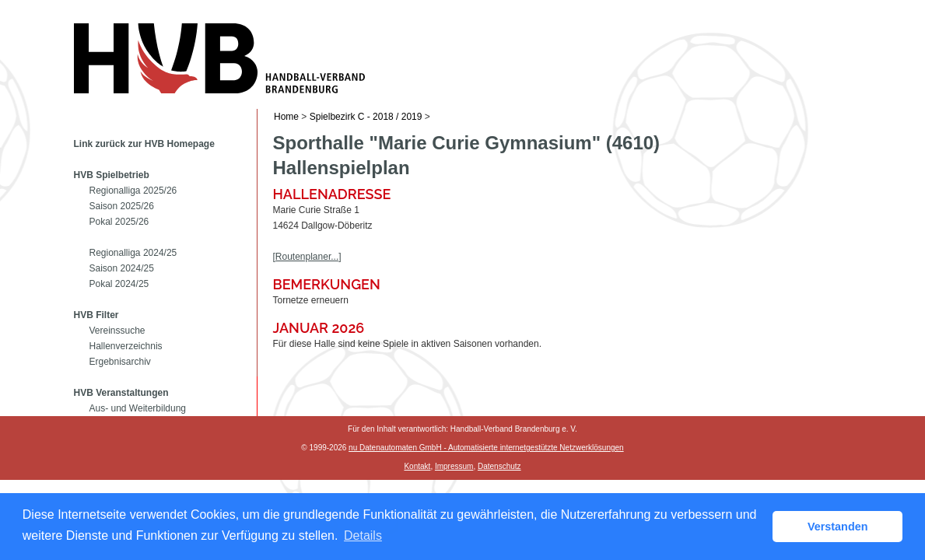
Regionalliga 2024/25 (133, 253)
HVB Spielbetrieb (112, 175)
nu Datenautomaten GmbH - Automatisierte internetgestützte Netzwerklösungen (486, 448)
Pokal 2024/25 (119, 284)
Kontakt (417, 466)
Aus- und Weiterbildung (138, 408)
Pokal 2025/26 (119, 222)
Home (286, 117)
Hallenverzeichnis (126, 346)
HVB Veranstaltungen (121, 393)
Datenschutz (499, 466)
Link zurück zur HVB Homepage (144, 144)
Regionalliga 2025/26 (133, 191)
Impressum (454, 466)
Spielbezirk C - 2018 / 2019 (366, 117)
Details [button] (363, 535)
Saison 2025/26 (122, 206)
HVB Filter (96, 315)
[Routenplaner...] (307, 257)
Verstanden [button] (838, 527)
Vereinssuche (117, 331)
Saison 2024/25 (122, 268)
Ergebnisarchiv (120, 362)
